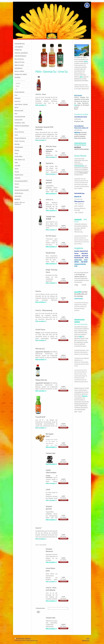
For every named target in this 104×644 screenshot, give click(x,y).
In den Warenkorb (63, 105)
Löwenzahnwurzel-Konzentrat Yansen (80, 144)
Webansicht (86, 640)
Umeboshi (78, 219)
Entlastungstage (79, 166)
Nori (81, 77)
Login (88, 638)
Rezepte (85, 396)
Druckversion (20, 638)
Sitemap (28, 638)
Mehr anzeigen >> (41, 105)
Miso (81, 336)
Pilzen (86, 61)
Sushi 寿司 (78, 292)
